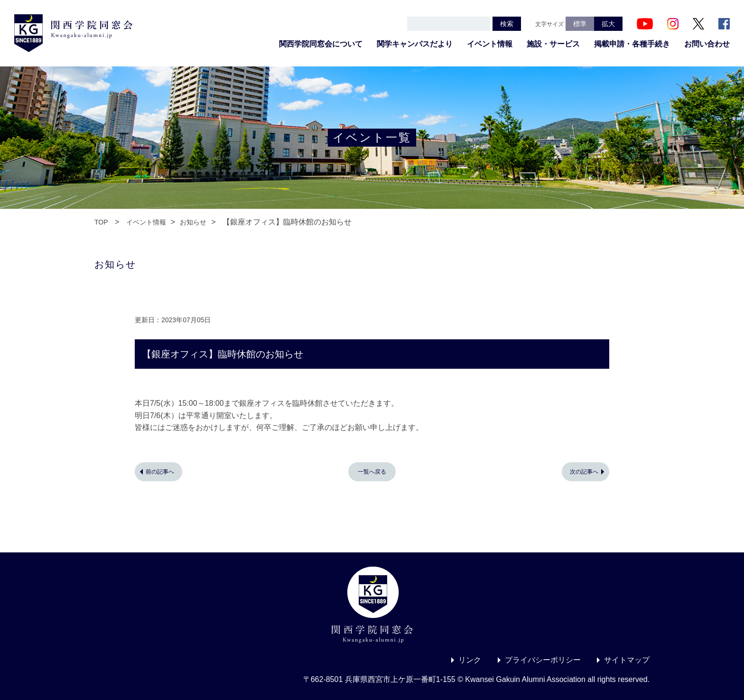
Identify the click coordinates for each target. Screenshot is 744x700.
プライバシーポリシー (543, 660)
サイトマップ (627, 660)
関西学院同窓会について (321, 44)
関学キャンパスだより (415, 44)
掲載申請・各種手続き (632, 44)
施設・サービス (553, 44)
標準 (580, 24)
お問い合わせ (707, 44)
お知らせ (193, 222)
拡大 (608, 24)
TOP (101, 222)
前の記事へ (160, 472)
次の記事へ (584, 472)
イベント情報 (490, 44)
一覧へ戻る (372, 472)
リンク (470, 660)
